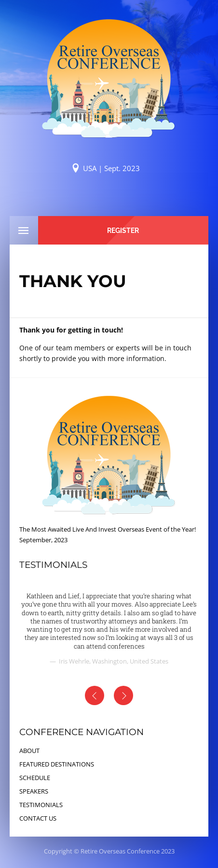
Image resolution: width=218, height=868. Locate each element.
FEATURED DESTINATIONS (57, 764)
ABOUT (29, 751)
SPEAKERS (34, 791)
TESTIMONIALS (41, 805)
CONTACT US (38, 818)
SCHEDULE (35, 778)
